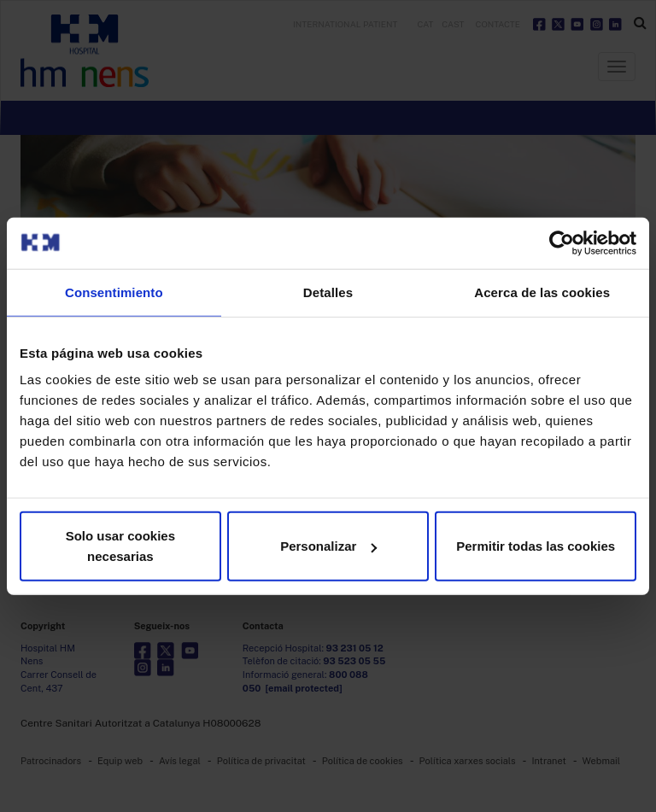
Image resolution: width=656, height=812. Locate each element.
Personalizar (328, 546)
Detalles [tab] (328, 292)
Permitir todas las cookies (536, 546)
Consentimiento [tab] (114, 292)
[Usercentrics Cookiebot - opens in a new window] (562, 242)
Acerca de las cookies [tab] (542, 292)
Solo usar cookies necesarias (120, 546)
